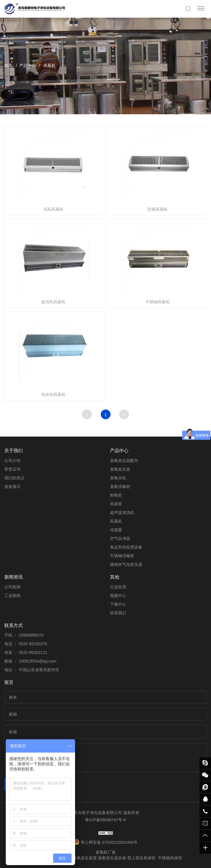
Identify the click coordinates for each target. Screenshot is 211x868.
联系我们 (118, 613)
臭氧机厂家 (106, 852)
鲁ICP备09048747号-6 (105, 820)
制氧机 (116, 495)
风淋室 (116, 504)
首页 (8, 66)
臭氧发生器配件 (124, 461)
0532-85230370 (33, 644)
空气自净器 (120, 538)
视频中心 (118, 596)
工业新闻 (12, 596)
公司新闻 (12, 587)
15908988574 (31, 635)
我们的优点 (14, 478)
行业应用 (118, 587)
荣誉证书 (12, 469)
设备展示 (12, 487)
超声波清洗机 (122, 512)
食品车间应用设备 (126, 547)
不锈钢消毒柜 (122, 556)
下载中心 (118, 604)
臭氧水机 (118, 478)
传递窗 (116, 530)
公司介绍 (12, 461)
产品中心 (27, 66)
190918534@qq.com (38, 661)
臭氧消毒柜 (120, 487)
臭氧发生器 (120, 469)
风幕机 (49, 66)
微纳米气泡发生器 (126, 564)
